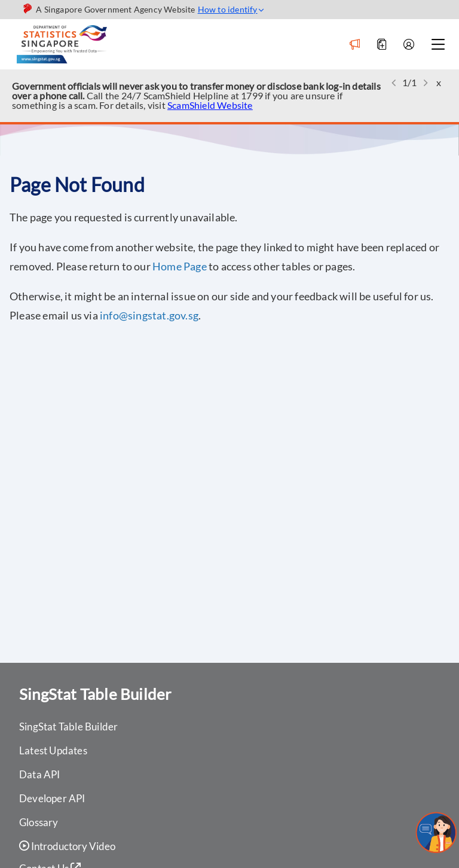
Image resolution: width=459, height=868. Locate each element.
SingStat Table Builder (68, 727)
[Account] (408, 45)
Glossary (39, 822)
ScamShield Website (210, 105)
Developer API (52, 798)
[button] (394, 83)
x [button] (439, 82)
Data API (40, 774)
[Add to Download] (381, 45)
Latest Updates (53, 750)
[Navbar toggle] (438, 45)
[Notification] (354, 45)
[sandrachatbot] (436, 833)
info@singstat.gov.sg (149, 315)
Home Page (180, 266)
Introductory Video (67, 846)
